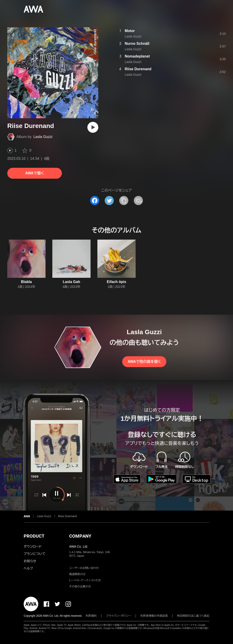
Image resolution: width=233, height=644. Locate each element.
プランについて (35, 554)
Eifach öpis (116, 282)
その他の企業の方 (80, 586)
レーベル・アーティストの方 (85, 580)
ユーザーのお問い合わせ (84, 568)
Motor (130, 31)
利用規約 (91, 616)
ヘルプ (28, 568)
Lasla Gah (71, 282)
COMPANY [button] (80, 536)
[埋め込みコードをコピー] (138, 200)
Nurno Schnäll (137, 44)
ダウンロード (33, 546)
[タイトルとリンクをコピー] (124, 200)
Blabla (26, 282)
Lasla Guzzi (43, 137)
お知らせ (30, 561)
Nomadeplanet (137, 56)
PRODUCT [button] (34, 536)
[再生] (93, 127)
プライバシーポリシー (119, 616)
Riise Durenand (138, 69)
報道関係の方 (77, 574)
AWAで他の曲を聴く (144, 362)
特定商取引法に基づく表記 (193, 616)
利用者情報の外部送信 (154, 616)
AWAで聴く (35, 173)
